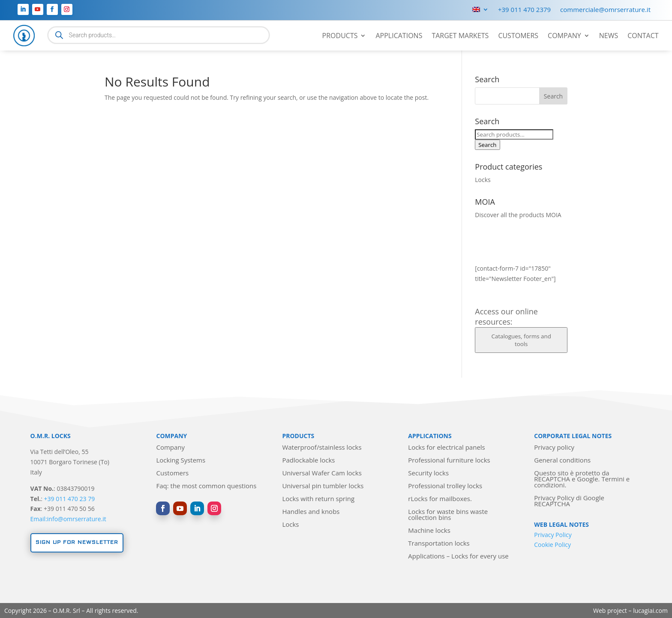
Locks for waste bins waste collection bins (448, 515)
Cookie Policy (552, 545)
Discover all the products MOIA (518, 215)
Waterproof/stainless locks (322, 448)
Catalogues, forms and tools (521, 340)
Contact (643, 36)
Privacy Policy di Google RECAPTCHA (569, 501)
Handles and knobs (311, 512)
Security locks (428, 473)
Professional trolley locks (445, 486)
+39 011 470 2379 (524, 10)
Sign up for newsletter (77, 542)
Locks (483, 180)
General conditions (562, 461)
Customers (518, 36)
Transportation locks (439, 544)
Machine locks (429, 531)
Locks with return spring (318, 499)
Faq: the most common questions (206, 486)
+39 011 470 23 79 (70, 499)
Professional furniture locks (449, 461)
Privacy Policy (553, 535)
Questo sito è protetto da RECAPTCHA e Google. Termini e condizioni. (582, 479)
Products (340, 36)
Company (564, 36)
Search (487, 145)
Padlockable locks (308, 461)
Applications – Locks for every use (458, 557)
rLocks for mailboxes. (440, 499)
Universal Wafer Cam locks (322, 473)
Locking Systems (181, 461)
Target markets (460, 36)
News (609, 36)
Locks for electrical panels (446, 448)
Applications (399, 36)
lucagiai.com (650, 611)
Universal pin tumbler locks (323, 486)
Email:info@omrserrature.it (68, 519)
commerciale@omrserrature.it (605, 10)
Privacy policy (554, 448)
